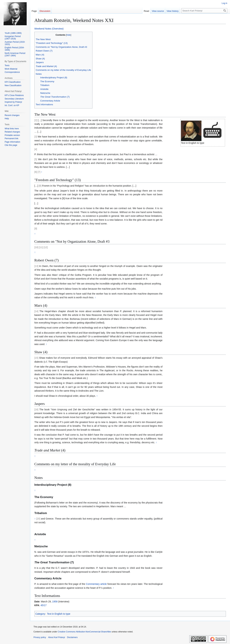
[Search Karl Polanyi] (204, 11)
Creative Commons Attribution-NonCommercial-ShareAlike (84, 632)
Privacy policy (40, 637)
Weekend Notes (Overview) (49, 29)
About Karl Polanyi (56, 637)
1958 (55, 602)
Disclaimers (72, 637)
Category (40, 614)
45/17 (43, 605)
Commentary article (96, 584)
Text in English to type (59, 614)
